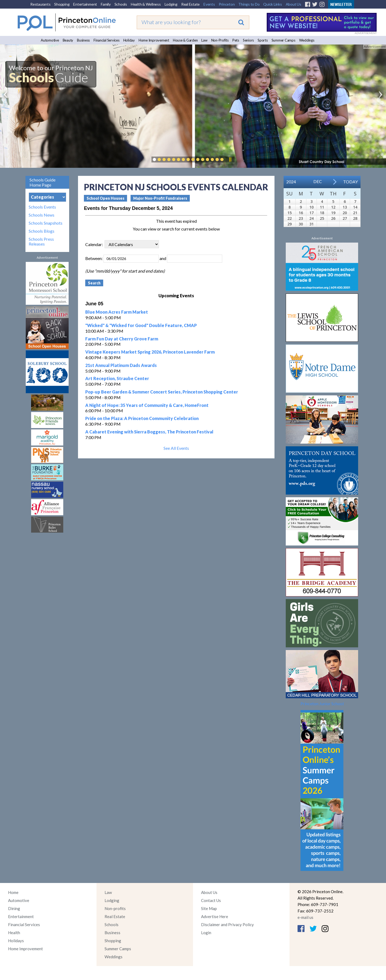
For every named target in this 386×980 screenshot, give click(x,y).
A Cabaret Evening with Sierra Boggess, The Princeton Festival (149, 432)
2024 (291, 182)
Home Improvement (154, 40)
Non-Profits (220, 40)
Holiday (129, 40)
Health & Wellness (146, 4)
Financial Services (107, 40)
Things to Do (249, 4)
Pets (236, 40)
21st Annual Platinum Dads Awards (121, 365)
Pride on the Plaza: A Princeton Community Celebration (142, 418)
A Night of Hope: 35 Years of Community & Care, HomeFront (147, 405)
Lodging (171, 4)
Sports (263, 40)
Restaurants (40, 4)
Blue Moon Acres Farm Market (117, 312)
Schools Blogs (42, 231)
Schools (121, 4)
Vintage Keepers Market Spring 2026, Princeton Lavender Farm (150, 352)
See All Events (176, 448)
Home (13, 892)
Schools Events (42, 207)
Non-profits (115, 908)
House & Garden (185, 40)
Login (206, 933)
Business (83, 40)
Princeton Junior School (322, 704)
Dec (318, 181)
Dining (14, 908)
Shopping (62, 4)
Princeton (227, 4)
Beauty (68, 40)
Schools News (42, 215)
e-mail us (305, 917)
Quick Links (272, 4)
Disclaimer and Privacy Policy (227, 925)
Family (106, 4)
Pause (230, 159)
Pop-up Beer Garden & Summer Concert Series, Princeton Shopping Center (162, 392)
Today (350, 182)
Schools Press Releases (41, 242)
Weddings (307, 40)
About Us (294, 4)
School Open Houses (105, 198)
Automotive (50, 40)
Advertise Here (215, 916)
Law (204, 40)
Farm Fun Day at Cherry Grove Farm (122, 339)
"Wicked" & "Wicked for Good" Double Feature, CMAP (141, 325)
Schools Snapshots (46, 223)
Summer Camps (283, 40)
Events (209, 4)
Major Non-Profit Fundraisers (160, 198)
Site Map (209, 908)
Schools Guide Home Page (42, 182)
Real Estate (190, 4)
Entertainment (85, 4)
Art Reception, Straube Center (117, 378)
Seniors (248, 40)
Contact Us (211, 900)
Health (14, 933)
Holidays (16, 941)
